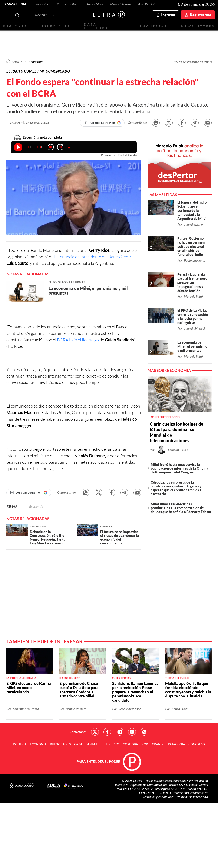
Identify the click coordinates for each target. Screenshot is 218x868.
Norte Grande (153, 744)
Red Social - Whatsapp (144, 732)
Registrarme (201, 15)
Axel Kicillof (146, 4)
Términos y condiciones (159, 797)
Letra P (17, 62)
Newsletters (198, 26)
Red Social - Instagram (120, 732)
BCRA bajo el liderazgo (78, 340)
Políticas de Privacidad (192, 797)
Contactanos (78, 732)
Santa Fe (93, 744)
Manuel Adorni (120, 4)
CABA (78, 744)
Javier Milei (95, 4)
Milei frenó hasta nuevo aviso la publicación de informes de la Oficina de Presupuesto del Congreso (179, 468)
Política (20, 744)
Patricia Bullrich (68, 4)
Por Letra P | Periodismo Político (29, 123)
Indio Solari (42, 4)
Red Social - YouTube (132, 732)
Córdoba (130, 744)
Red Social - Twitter (95, 732)
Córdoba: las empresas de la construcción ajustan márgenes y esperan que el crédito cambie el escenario (176, 488)
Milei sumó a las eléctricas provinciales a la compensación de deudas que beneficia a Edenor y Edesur (181, 508)
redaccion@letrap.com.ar (191, 793)
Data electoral (98, 26)
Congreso (197, 744)
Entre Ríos (111, 744)
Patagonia (176, 744)
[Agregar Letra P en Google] (102, 123)
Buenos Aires (60, 744)
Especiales (56, 26)
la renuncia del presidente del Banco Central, (95, 257)
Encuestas (153, 26)
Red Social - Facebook (107, 732)
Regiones (15, 26)
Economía (36, 62)
